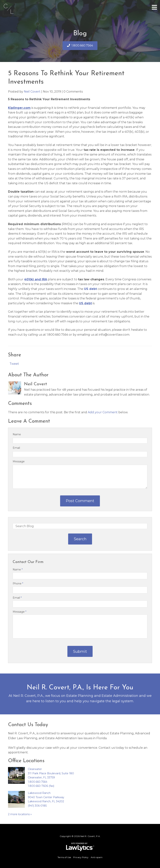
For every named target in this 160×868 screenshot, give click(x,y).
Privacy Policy (81, 857)
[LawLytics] (80, 847)
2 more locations (19, 814)
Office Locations (26, 761)
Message (19, 461)
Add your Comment (103, 412)
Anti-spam (97, 857)
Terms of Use (64, 857)
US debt (90, 289)
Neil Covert (32, 92)
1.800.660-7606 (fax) (41, 786)
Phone (18, 584)
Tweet (14, 364)
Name (17, 434)
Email (16, 448)
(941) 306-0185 (37, 806)
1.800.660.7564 (82, 45)
